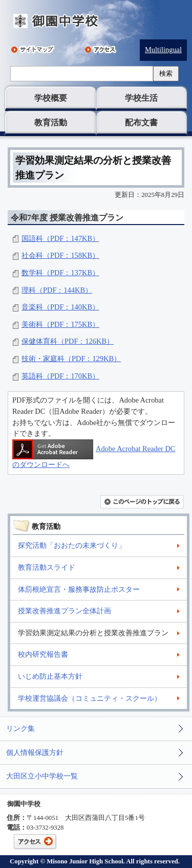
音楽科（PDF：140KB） (60, 307)
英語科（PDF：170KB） (60, 376)
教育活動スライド (47, 567)
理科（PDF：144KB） (57, 290)
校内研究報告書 (43, 654)
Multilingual (163, 50)
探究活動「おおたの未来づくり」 (72, 545)
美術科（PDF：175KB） (60, 324)
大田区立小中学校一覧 (42, 776)
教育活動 (51, 123)
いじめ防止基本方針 (50, 676)
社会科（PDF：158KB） (60, 255)
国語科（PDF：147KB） (60, 238)
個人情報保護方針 (35, 752)
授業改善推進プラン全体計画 (65, 611)
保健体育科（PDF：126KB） (68, 341)
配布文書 (141, 123)
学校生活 (141, 98)
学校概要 (51, 98)
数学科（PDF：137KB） (60, 273)
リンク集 (20, 728)
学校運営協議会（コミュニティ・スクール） (90, 698)
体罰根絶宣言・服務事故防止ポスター (79, 589)
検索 (166, 73)
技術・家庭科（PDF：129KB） (71, 359)
